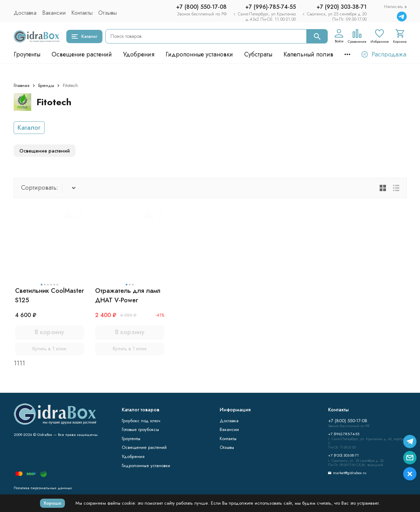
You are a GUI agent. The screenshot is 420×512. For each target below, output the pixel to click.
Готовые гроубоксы (140, 429)
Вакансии (54, 13)
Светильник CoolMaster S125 (49, 295)
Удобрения (139, 54)
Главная (22, 85)
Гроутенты (27, 54)
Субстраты (258, 54)
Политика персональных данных (43, 488)
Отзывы (108, 13)
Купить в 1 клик (49, 349)
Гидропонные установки (199, 54)
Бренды (46, 85)
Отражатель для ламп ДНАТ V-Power (128, 295)
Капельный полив (308, 54)
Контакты (82, 13)
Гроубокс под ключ (141, 421)
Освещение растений (82, 54)
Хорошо (52, 503)
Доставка (25, 13)
